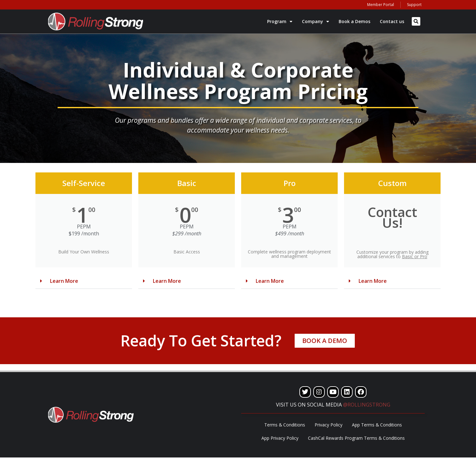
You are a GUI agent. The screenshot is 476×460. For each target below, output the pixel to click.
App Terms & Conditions (377, 425)
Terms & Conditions (285, 425)
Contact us (392, 21)
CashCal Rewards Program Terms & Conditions (356, 440)
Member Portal (381, 5)
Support (414, 5)
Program (280, 22)
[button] (416, 21)
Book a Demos (354, 21)
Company (316, 22)
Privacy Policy (329, 425)
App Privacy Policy (280, 440)
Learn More (64, 281)
